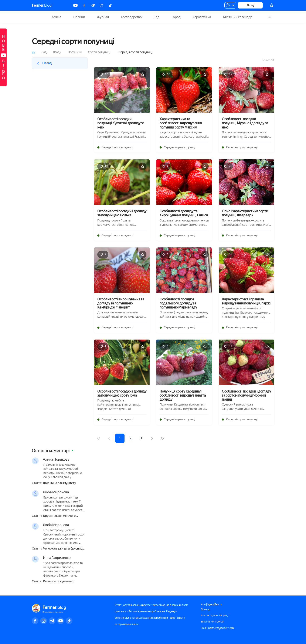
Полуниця (75, 52)
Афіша (56, 17)
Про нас (205, 610)
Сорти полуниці (99, 52)
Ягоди (57, 52)
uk (230, 6)
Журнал (103, 17)
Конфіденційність (211, 604)
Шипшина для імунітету (59, 483)
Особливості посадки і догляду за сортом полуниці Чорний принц (246, 395)
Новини (79, 17)
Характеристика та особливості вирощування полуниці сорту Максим (181, 123)
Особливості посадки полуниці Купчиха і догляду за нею (121, 123)
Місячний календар (238, 17)
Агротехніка (202, 17)
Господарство (131, 17)
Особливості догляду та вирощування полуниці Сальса (184, 213)
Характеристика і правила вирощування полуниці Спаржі (246, 301)
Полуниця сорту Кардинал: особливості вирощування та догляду (183, 395)
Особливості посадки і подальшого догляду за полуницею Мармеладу (178, 303)
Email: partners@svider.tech (217, 628)
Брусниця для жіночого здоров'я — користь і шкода (62, 516)
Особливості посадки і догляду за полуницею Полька (122, 213)
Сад (157, 17)
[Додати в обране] (143, 74)
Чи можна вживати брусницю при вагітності (64, 549)
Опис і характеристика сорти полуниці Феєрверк (245, 213)
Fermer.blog (37, 17)
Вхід (250, 5)
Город (176, 17)
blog (42, 5)
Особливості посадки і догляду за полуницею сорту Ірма (122, 393)
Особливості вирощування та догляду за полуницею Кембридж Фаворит (121, 303)
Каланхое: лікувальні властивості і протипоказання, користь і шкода (64, 582)
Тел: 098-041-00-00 (212, 622)
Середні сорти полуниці (117, 147)
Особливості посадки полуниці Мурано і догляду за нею (245, 123)
